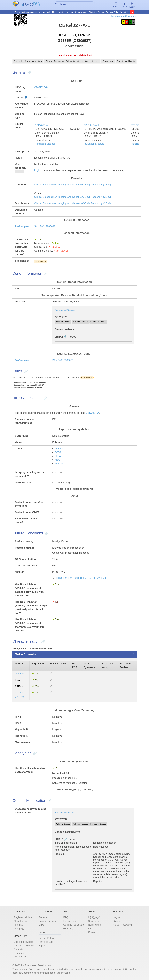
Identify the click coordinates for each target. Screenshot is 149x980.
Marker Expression (26, 655)
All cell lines (20, 921)
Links (41, 925)
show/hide (19, 172)
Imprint (42, 946)
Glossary (68, 929)
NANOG (19, 674)
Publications (20, 957)
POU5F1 (60, 449)
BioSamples (22, 227)
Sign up (117, 921)
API (90, 929)
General (18, 62)
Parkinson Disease (45, 144)
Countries (19, 950)
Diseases (19, 953)
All (19, 925)
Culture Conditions (74, 62)
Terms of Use (46, 942)
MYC (57, 460)
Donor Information (33, 62)
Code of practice (48, 921)
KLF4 (58, 456)
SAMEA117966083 (45, 227)
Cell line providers (24, 942)
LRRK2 (59, 337)
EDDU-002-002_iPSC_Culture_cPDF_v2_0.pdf (81, 578)
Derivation (59, 62)
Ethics (49, 62)
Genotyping (108, 62)
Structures (94, 921)
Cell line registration (74, 925)
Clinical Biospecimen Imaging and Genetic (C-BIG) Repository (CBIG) (73, 185)
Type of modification (66, 843)
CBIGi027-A (41, 126)
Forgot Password (122, 925)
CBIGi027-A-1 (42, 88)
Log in (116, 918)
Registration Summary (124, 16)
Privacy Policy (113, 12)
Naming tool (95, 925)
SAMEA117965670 (63, 361)
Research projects (24, 946)
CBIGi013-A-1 (91, 126)
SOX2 (58, 453)
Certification (70, 921)
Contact (92, 933)
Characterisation (93, 62)
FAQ (66, 918)
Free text (60, 854)
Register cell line (23, 918)
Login (132, 5)
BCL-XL (59, 464)
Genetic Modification (126, 62)
